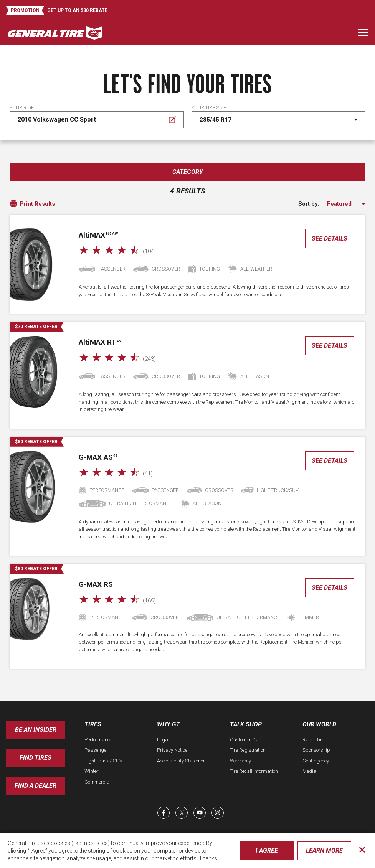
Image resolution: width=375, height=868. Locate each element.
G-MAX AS (98, 457)
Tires (93, 724)
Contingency (316, 761)
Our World (319, 724)
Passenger (96, 750)
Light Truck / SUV (103, 761)
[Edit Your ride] (97, 120)
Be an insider (36, 730)
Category (188, 172)
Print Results (32, 204)
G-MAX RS (96, 584)
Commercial (97, 782)
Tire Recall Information (254, 771)
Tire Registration (248, 750)
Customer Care (246, 740)
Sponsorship (316, 750)
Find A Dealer (36, 786)
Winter (92, 771)
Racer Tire (313, 740)
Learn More (324, 851)
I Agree (267, 851)
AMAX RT (100, 342)
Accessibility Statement (182, 761)
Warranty (240, 761)
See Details (330, 238)
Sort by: (309, 204)
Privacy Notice (172, 750)
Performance (98, 740)
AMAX (98, 235)
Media (309, 771)
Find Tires (36, 758)
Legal (163, 740)
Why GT (169, 724)
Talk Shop (246, 724)
